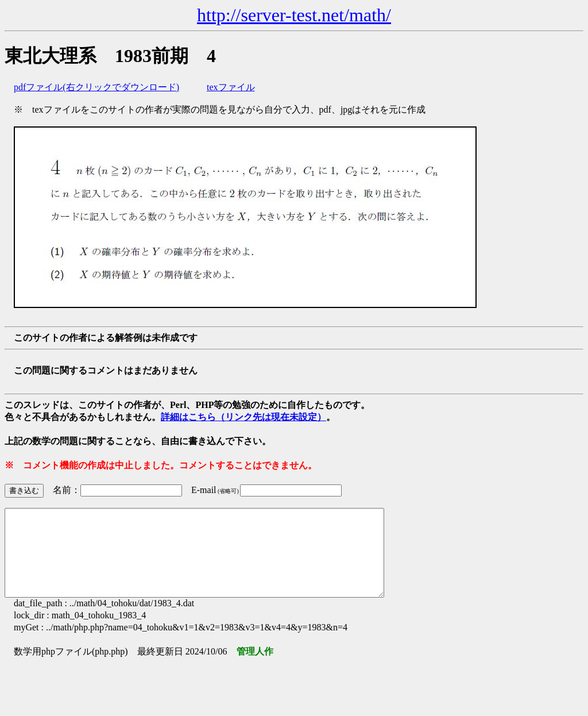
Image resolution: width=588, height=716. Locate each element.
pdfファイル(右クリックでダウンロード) (96, 87)
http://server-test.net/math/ (294, 15)
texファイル (231, 87)
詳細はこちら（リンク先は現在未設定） (243, 417)
